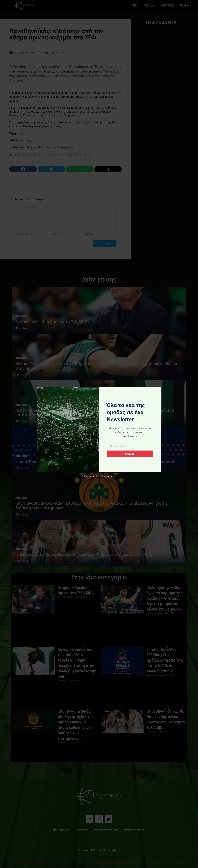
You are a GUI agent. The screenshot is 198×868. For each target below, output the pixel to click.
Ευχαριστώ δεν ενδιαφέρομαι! (99, 476)
